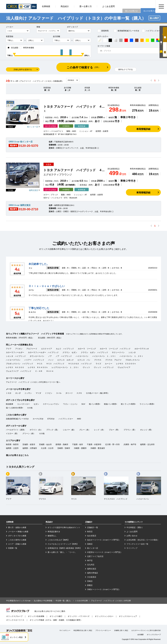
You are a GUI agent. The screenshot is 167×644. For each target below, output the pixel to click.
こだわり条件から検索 (17, 540)
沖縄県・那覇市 (80, 448)
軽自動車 (10, 404)
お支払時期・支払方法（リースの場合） (143, 540)
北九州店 (91, 565)
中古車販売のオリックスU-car (18, 601)
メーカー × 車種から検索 (18, 532)
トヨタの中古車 (81, 601)
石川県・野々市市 (112, 444)
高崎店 (90, 544)
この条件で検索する (83, 67)
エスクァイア (47, 349)
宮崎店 (90, 581)
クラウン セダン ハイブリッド (94, 352)
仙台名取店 (92, 536)
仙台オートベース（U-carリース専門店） (104, 540)
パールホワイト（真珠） (16, 430)
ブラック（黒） (53, 430)
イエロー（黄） (12, 433)
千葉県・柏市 (78, 444)
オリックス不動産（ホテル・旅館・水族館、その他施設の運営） (56, 620)
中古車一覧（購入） (64, 601)
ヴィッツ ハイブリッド (104, 367)
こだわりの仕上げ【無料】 (58, 540)
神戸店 (90, 560)
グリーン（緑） (29, 433)
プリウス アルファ (113, 360)
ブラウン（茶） (130, 430)
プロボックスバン (133, 360)
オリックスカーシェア (128, 616)
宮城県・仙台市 (45, 444)
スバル (59, 393)
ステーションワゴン (51, 404)
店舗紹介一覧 (93, 527)
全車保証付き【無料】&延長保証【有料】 (64, 548)
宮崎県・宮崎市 (64, 448)
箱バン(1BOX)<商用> (15, 408)
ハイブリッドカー (151, 31)
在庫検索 (46, 6)
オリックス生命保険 (36, 616)
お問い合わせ (132, 536)
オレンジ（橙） (146, 430)
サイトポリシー (65, 630)
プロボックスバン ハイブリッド (20, 364)
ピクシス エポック (66, 360)
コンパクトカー (23, 404)
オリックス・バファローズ (79, 616)
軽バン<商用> (95, 404)
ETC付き (51, 419)
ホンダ (18, 393)
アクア (9, 349)
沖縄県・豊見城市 (98, 448)
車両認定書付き (54, 532)
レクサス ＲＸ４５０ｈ (38, 367)
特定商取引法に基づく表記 (83, 630)
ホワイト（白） (36, 430)
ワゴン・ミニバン (70, 404)
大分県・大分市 (47, 448)
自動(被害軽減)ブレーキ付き (17, 419)
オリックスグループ (14, 616)
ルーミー (109, 364)
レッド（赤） (100, 430)
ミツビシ (49, 393)
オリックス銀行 (56, 616)
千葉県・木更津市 (94, 444)
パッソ (51, 360)
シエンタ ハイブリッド (16, 356)
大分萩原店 (92, 577)
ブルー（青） (114, 430)
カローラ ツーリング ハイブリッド (115, 349)
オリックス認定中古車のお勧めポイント (64, 527)
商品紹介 (65, 6)
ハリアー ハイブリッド (34, 360)
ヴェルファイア (124, 367)
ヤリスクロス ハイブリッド (80, 364)
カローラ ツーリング (87, 349)
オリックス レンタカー (104, 616)
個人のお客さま (131, 11)
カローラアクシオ (142, 349)
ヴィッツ (86, 367)
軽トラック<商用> (128, 404)
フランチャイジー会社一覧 (137, 544)
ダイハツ (69, 393)
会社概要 (141, 635)
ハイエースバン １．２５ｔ (131, 356)
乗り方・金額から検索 (17, 527)
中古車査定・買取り (135, 527)
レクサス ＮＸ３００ (15, 367)
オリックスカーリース (15, 620)
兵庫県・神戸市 (130, 444)
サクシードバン (118, 352)
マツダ (38, 393)
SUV (83, 404)
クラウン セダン (70, 352)
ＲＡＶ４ (50, 371)
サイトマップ (132, 548)
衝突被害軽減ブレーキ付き (127, 31)
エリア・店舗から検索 (17, 544)
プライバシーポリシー (103, 630)
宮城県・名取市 (29, 444)
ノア (50, 356)
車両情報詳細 (143, 129)
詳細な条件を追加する (23, 69)
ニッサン (28, 393)
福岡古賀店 (33, 190)
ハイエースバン (82, 356)
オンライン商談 (16, 637)
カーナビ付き (38, 419)
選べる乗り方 (86, 6)
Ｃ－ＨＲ (39, 371)
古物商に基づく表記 (121, 630)
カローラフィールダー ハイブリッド (43, 352)
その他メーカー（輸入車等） (98, 393)
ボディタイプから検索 (17, 536)
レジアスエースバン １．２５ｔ (65, 367)
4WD (79, 419)
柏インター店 (33, 127)
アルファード (32, 349)
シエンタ (132, 352)
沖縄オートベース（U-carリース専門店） (104, 589)
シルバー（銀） (69, 430)
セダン (36, 404)
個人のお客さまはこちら (17, 455)
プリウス (98, 360)
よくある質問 (108, 6)
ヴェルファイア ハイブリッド (19, 371)
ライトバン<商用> (147, 404)
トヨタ (9, 393)
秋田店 (90, 532)
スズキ (79, 393)
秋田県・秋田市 (12, 444)
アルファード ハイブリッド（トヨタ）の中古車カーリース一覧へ (33, 382)
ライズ (98, 364)
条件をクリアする (126, 69)
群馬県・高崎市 (62, 444)
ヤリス (40, 364)
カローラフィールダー (15, 352)
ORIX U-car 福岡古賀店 (20, 205)
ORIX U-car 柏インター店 (21, 142)
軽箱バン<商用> (111, 404)
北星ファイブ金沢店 (95, 556)
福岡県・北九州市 (147, 444)
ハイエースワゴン (13, 360)
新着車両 (103, 31)
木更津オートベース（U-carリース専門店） (105, 552)
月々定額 (165, 49)
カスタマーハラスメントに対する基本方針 (146, 630)
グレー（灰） (85, 430)
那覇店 (90, 585)
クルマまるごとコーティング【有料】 (63, 544)
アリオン (19, 349)
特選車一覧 (13, 548)
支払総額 (13, 48)
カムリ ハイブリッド (65, 349)
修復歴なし (52, 536)
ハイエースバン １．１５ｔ (104, 356)
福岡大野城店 (93, 573)
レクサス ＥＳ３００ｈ (126, 364)
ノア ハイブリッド (64, 356)
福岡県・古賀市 (12, 448)
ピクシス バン (84, 360)
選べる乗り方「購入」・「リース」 (62, 552)
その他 (30, 408)
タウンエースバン (37, 356)
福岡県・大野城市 (30, 448)
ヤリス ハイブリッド (55, 364)
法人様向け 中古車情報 (43, 601)
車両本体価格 (27, 48)
